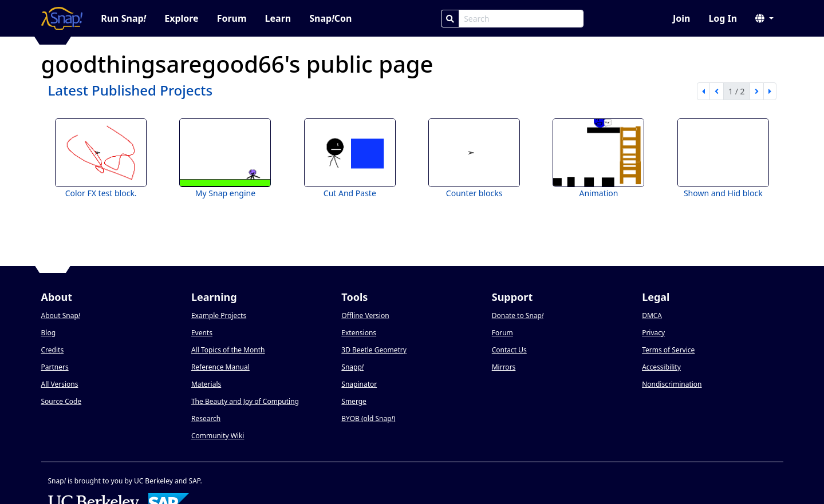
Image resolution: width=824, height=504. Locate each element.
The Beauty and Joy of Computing (245, 401)
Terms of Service (668, 350)
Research (206, 418)
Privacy (653, 333)
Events (202, 333)
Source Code (62, 401)
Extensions (359, 333)
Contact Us (509, 350)
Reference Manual (220, 367)
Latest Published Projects (131, 90)
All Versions (60, 384)
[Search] (450, 19)
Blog (49, 333)
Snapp (352, 367)
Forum (232, 18)
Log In (723, 18)
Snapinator (359, 384)
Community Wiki (218, 436)
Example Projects (219, 316)
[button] (764, 18)
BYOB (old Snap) (368, 418)
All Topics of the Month (228, 350)
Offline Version (365, 316)
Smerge (354, 401)
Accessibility (661, 367)
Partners (55, 367)
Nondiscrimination (672, 384)
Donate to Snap (518, 316)
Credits (53, 350)
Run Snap (123, 18)
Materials (206, 384)
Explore (181, 18)
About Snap (61, 316)
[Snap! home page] (62, 18)
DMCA (652, 316)
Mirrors (504, 367)
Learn (278, 18)
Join (681, 18)
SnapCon (330, 18)
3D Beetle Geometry (374, 350)
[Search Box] (521, 19)
